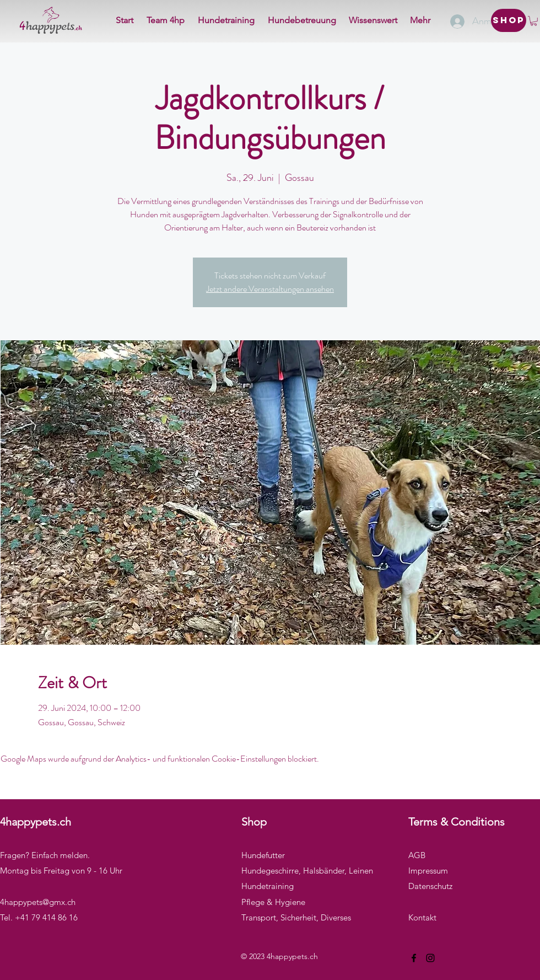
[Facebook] (414, 958)
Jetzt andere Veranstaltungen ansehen (270, 289)
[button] (534, 21)
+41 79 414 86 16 (46, 917)
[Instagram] (430, 958)
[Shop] (509, 20)
